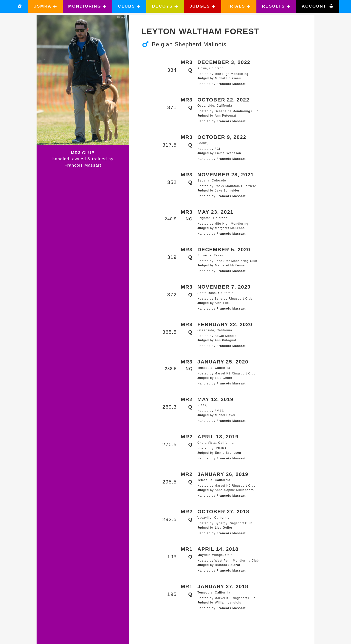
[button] (45, 6)
